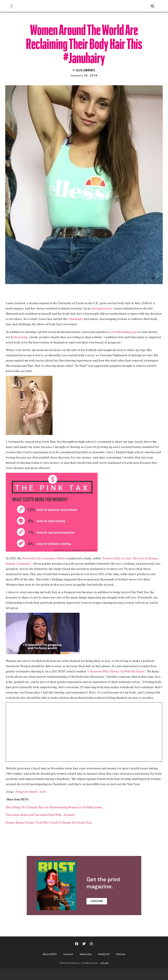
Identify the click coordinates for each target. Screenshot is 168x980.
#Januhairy (76, 319)
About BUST (50, 954)
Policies (121, 954)
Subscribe (86, 954)
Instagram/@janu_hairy (31, 792)
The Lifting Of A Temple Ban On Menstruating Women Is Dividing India (54, 807)
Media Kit (104, 954)
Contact (68, 954)
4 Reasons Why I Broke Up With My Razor (116, 671)
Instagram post (102, 308)
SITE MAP (105, 963)
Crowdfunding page (123, 332)
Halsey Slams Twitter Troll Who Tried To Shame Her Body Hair (49, 822)
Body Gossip (19, 337)
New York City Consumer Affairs (44, 558)
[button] (12, 6)
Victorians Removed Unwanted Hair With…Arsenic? (40, 815)
